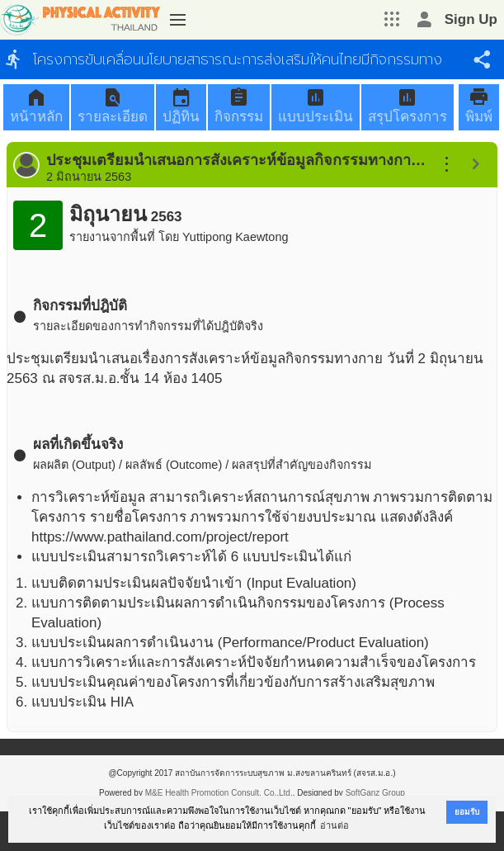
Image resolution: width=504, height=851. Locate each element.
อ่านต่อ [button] (334, 825)
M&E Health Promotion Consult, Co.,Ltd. (219, 793)
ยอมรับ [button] (467, 812)
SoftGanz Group (375, 793)
